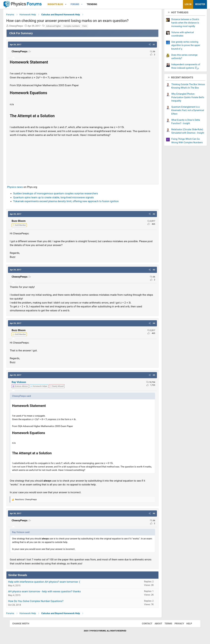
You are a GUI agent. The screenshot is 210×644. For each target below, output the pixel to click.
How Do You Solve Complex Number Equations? (45, 602)
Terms (165, 625)
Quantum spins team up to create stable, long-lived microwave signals (63, 198)
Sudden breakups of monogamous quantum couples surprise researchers (65, 195)
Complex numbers (81, 27)
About (155, 625)
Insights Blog (65, 4)
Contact (144, 625)
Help (186, 625)
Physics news (24, 188)
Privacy (176, 625)
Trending (101, 4)
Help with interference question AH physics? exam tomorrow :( (54, 583)
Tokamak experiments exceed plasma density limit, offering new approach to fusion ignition (75, 202)
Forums (84, 4)
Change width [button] (24, 625)
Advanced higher (63, 27)
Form (94, 27)
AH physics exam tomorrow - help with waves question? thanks (54, 593)
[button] (75, 4)
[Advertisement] (83, 160)
